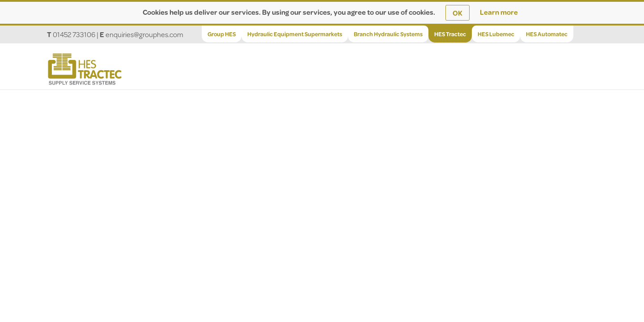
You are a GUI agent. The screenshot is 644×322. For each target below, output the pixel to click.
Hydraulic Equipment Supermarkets (295, 34)
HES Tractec (450, 34)
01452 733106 (74, 34)
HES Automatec (547, 34)
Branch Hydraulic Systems (388, 34)
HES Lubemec (496, 34)
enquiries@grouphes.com (144, 34)
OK (458, 13)
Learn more (499, 12)
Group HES (222, 34)
